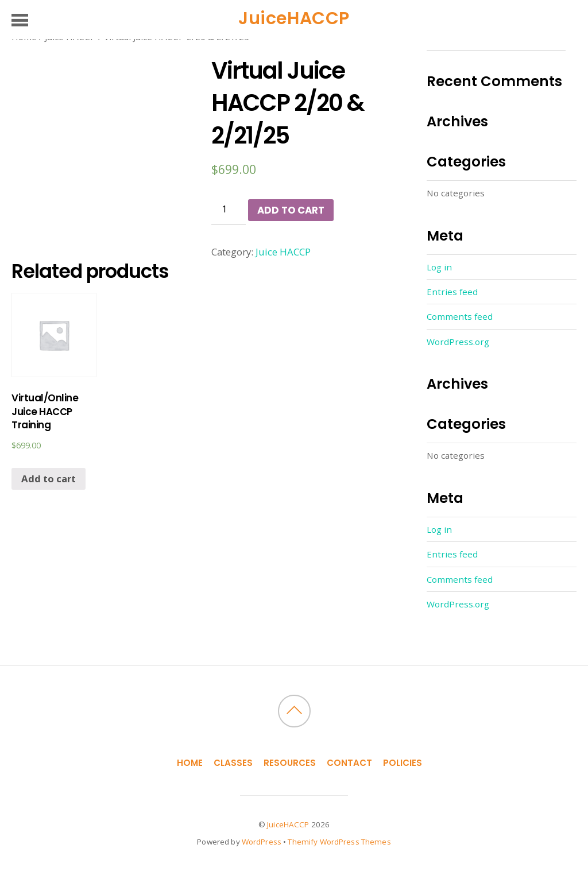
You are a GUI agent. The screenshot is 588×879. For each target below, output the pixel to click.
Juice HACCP (283, 252)
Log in (439, 267)
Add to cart (291, 210)
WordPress (262, 842)
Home (190, 763)
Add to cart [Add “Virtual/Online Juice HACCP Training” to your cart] (49, 479)
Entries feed (452, 292)
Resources (290, 763)
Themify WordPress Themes (339, 842)
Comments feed (460, 316)
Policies (403, 763)
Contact (349, 763)
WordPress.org (458, 342)
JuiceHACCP (288, 824)
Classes (233, 763)
